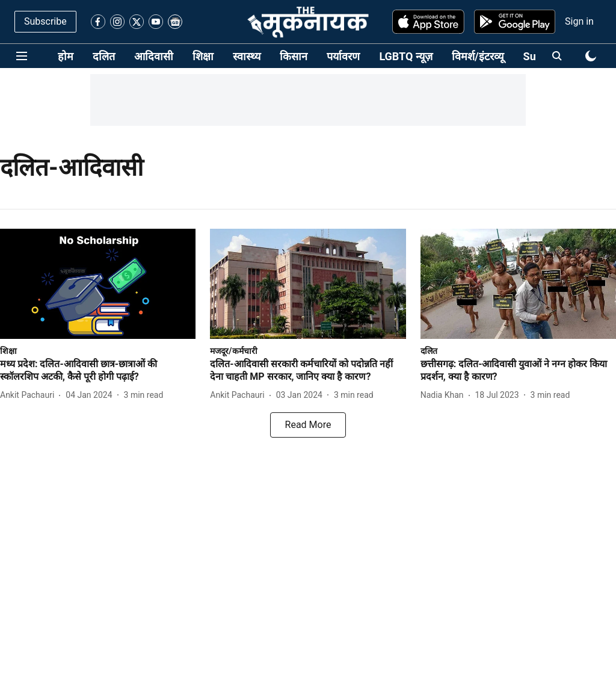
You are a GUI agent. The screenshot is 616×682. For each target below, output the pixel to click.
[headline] (98, 371)
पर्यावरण (343, 56)
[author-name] (29, 395)
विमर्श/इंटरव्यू (478, 56)
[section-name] (8, 351)
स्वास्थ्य (247, 56)
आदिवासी (154, 56)
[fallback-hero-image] (98, 284)
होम (66, 56)
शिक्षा (203, 56)
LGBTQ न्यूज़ (405, 56)
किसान (294, 56)
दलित (104, 56)
